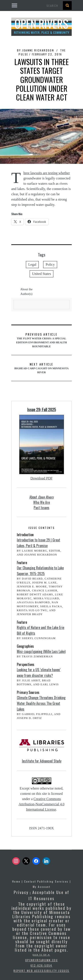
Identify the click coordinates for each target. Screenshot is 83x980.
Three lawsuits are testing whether (47, 173)
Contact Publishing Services (46, 881)
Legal (32, 264)
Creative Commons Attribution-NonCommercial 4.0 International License (41, 804)
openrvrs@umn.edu (41, 960)
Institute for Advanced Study (42, 761)
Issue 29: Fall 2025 (42, 409)
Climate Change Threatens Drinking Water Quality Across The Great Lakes (41, 703)
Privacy (21, 892)
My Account (41, 887)
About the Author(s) (26, 292)
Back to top (41, 955)
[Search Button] (67, 5)
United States (42, 274)
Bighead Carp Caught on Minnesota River (41, 368)
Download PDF (41, 478)
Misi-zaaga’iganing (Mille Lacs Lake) (41, 651)
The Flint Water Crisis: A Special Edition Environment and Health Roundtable (41, 340)
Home (16, 881)
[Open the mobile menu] (41, 6)
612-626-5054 (41, 965)
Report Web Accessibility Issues (41, 971)
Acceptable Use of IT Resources (49, 895)
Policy (50, 264)
